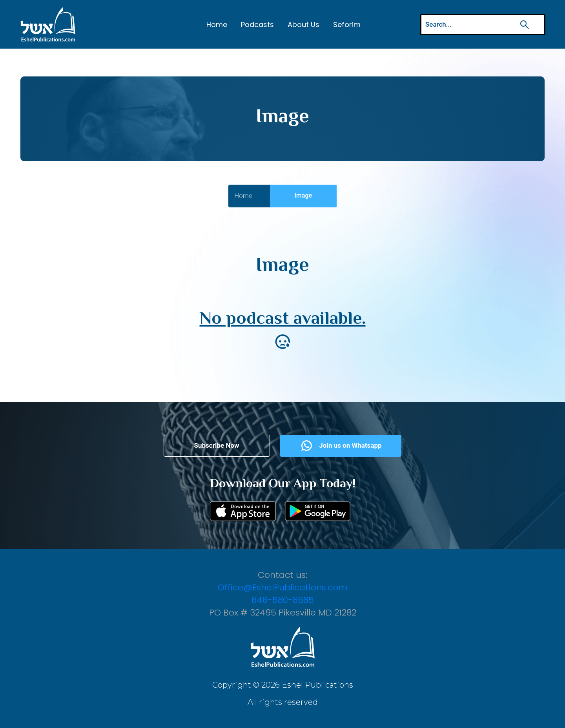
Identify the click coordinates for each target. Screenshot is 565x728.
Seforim (347, 25)
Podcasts (257, 25)
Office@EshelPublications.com (282, 587)
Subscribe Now (217, 445)
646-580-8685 (282, 600)
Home (217, 25)
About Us (303, 25)
